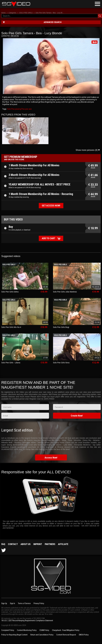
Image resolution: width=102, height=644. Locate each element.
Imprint (38, 544)
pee (27, 109)
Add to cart (49, 238)
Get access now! (51, 206)
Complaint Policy (8, 630)
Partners (50, 544)
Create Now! (77, 416)
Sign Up (4, 603)
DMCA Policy (84, 635)
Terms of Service (24, 603)
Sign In (12, 603)
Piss (23, 109)
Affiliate (63, 544)
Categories (12, 13)
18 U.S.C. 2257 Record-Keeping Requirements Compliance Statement (27, 621)
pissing (18, 109)
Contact (13, 544)
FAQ (3, 544)
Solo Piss (11, 109)
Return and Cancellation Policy (42, 635)
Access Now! (51, 458)
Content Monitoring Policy (27, 630)
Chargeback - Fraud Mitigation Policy (66, 630)
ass (30, 109)
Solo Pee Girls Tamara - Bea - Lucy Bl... (50, 13)
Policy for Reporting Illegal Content (14, 635)
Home (3, 13)
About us (26, 544)
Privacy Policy (39, 603)
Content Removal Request (66, 635)
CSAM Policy (44, 630)
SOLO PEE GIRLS (26, 13)
